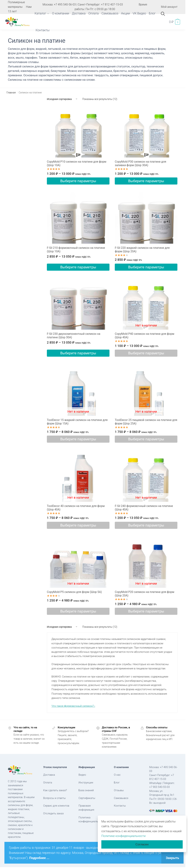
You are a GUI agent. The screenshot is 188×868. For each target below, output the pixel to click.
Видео (82, 775)
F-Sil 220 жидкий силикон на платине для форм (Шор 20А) (142, 250)
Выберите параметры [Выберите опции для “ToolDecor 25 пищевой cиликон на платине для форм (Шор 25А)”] (146, 439)
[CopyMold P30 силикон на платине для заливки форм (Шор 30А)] (146, 131)
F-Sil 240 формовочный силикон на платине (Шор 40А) (144, 508)
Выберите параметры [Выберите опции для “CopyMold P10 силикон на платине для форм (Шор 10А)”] (78, 181)
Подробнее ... (39, 858)
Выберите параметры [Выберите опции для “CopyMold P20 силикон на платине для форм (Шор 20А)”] (146, 611)
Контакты (120, 806)
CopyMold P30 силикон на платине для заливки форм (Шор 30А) (140, 163)
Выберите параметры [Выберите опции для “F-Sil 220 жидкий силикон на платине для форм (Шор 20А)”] (146, 267)
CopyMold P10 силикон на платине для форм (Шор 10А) (77, 163)
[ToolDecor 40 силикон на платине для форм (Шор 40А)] (78, 476)
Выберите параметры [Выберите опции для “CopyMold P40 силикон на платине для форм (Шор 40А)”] (146, 353)
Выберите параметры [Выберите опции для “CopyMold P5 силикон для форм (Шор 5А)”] (78, 611)
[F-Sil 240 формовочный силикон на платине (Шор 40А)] (146, 476)
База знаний (86, 790)
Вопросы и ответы (54, 798)
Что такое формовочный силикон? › (73, 706)
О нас (117, 775)
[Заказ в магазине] (62, 99)
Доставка (49, 775)
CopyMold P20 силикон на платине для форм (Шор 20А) (144, 594)
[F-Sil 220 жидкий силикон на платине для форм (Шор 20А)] (146, 218)
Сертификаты (87, 798)
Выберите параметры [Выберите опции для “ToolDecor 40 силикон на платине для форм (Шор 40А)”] (78, 525)
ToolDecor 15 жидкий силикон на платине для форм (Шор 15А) (77, 422)
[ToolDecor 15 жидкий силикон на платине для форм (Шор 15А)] (78, 390)
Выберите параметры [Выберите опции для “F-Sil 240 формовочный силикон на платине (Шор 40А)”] (146, 525)
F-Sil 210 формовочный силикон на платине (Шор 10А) (76, 250)
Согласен (142, 844)
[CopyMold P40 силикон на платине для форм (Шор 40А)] (146, 304)
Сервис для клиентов (56, 806)
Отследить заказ (53, 813)
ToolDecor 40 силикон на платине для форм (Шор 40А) (76, 508)
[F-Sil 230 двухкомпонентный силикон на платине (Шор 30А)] (78, 304)
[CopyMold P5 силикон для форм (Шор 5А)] (78, 562)
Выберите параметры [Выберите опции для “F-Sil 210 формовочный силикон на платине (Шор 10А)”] (78, 267)
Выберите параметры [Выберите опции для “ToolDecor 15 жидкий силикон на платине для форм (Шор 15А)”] (78, 439)
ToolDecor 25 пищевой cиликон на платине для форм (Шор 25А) (146, 422)
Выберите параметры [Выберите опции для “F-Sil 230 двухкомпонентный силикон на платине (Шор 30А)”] (78, 353)
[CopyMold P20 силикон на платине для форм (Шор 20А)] (146, 562)
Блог (117, 783)
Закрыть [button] (172, 858)
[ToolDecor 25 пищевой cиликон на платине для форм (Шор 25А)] (146, 390)
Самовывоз (121, 798)
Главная (11, 93)
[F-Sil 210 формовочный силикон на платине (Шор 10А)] (78, 218)
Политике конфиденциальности (123, 836)
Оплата (48, 783)
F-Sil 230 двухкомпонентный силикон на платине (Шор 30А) (74, 336)
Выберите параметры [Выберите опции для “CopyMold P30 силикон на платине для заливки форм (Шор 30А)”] (146, 181)
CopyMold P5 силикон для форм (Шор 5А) (74, 592)
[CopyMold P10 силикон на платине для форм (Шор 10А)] (78, 131)
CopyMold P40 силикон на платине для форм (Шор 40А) (144, 336)
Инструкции (86, 783)
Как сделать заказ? (55, 790)
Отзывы (119, 790)
